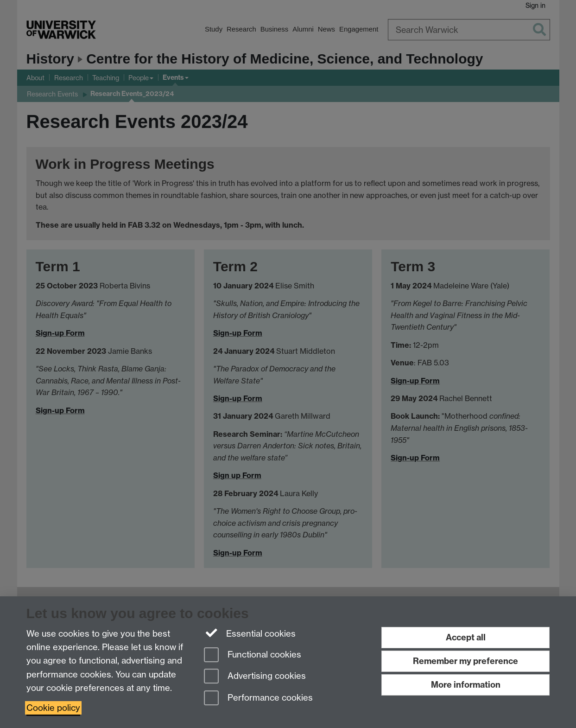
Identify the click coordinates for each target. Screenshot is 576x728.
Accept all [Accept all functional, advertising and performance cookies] (466, 637)
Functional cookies (253, 655)
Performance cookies (258, 699)
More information (466, 685)
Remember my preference (465, 661)
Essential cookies (250, 633)
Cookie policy (53, 708)
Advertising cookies (255, 677)
